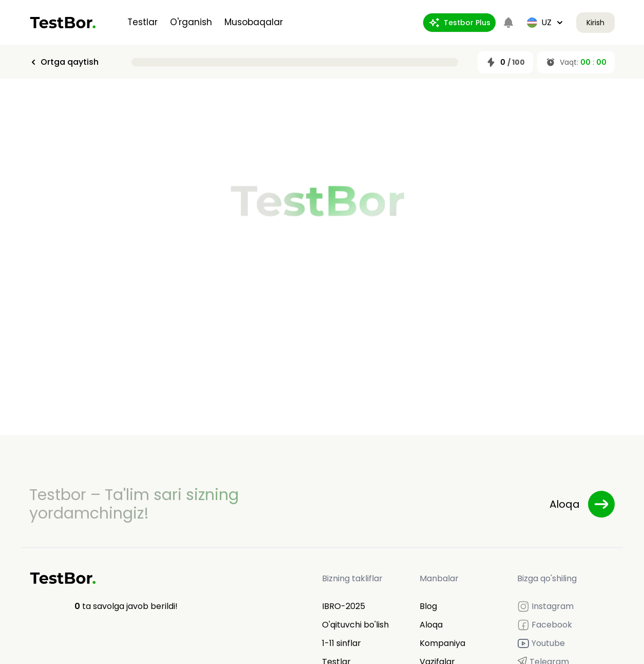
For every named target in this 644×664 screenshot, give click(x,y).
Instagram (545, 606)
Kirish (595, 23)
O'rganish (191, 22)
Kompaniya (442, 643)
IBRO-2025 (344, 606)
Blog (428, 606)
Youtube (541, 643)
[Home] (63, 23)
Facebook (545, 625)
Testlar (143, 22)
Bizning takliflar (352, 578)
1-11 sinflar (342, 643)
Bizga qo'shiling (547, 578)
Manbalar (439, 578)
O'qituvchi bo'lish (355, 625)
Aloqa (431, 625)
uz (545, 22)
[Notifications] (508, 23)
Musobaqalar (254, 22)
